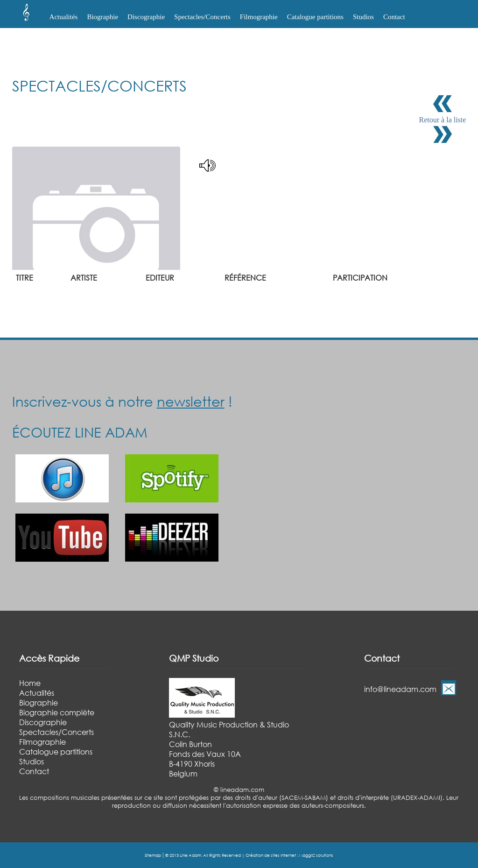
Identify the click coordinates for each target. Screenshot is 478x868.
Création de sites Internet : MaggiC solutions (289, 855)
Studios (363, 17)
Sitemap (153, 855)
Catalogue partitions (315, 17)
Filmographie (259, 17)
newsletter (191, 401)
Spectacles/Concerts (56, 732)
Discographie (43, 722)
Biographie (39, 702)
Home (30, 683)
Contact (394, 17)
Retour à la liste (443, 120)
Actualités (64, 17)
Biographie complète (57, 712)
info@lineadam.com (400, 689)
